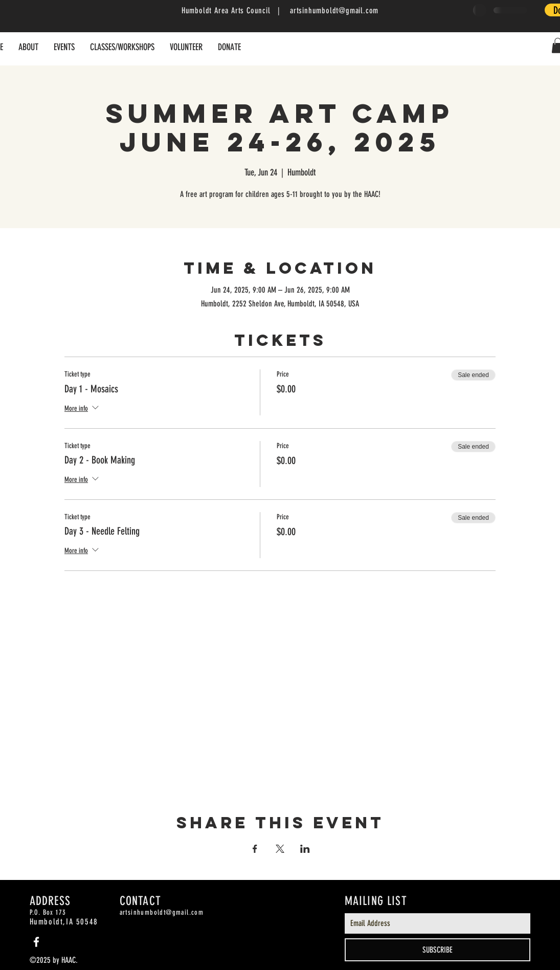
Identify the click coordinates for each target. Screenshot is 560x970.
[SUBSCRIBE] (438, 950)
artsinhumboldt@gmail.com (334, 10)
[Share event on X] (280, 849)
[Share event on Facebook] (255, 849)
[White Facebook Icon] (36, 942)
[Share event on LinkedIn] (305, 849)
